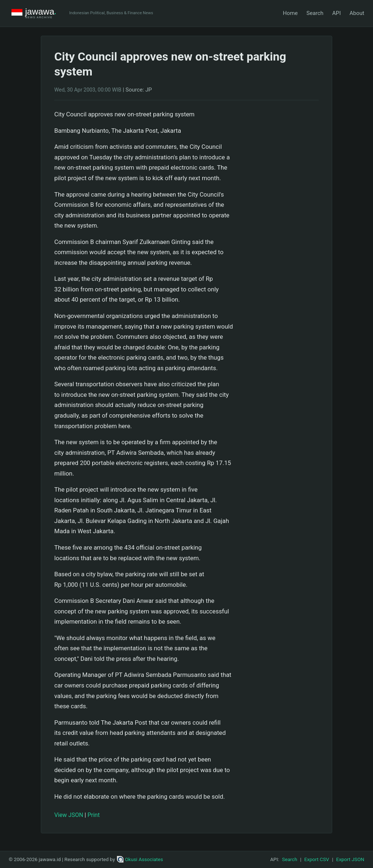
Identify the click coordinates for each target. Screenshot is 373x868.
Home (290, 13)
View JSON (69, 815)
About (357, 13)
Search (315, 13)
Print (93, 815)
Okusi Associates (140, 859)
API (337, 13)
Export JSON (350, 859)
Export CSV (317, 859)
